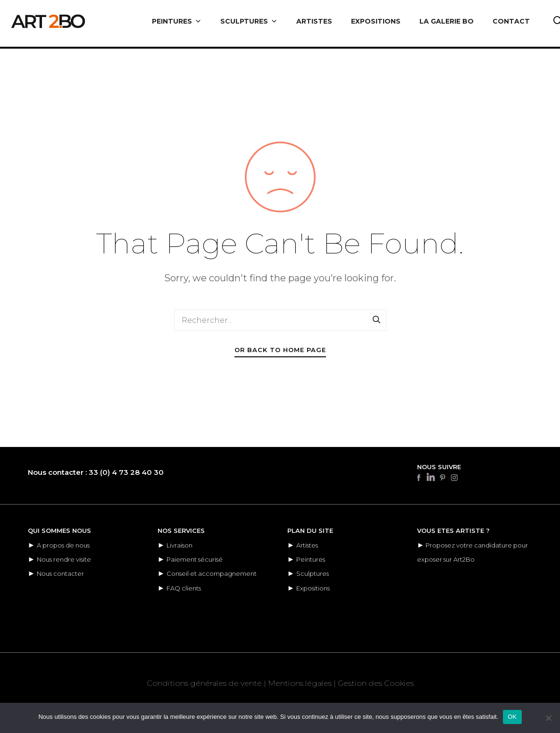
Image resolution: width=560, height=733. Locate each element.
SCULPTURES (249, 21)
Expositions (313, 588)
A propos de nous (63, 545)
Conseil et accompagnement (212, 573)
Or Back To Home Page (280, 350)
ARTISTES (314, 21)
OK (512, 717)
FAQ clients (184, 588)
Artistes (307, 545)
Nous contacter (60, 573)
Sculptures (313, 573)
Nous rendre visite (64, 559)
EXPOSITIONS (376, 21)
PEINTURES (177, 21)
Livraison (180, 545)
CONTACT (511, 21)
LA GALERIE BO (447, 21)
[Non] (548, 718)
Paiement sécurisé (195, 559)
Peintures (311, 559)
